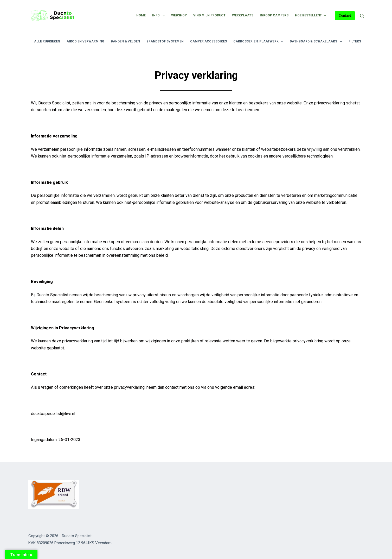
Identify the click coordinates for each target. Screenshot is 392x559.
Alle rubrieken (47, 41)
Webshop (179, 15)
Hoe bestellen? (312, 16)
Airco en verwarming (85, 41)
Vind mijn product (209, 15)
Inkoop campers (274, 15)
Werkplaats (243, 15)
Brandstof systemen (165, 41)
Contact (345, 15)
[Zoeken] (362, 16)
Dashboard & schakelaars (317, 42)
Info (159, 16)
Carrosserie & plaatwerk (259, 42)
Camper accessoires (208, 41)
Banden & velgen (125, 41)
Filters (358, 42)
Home (141, 15)
